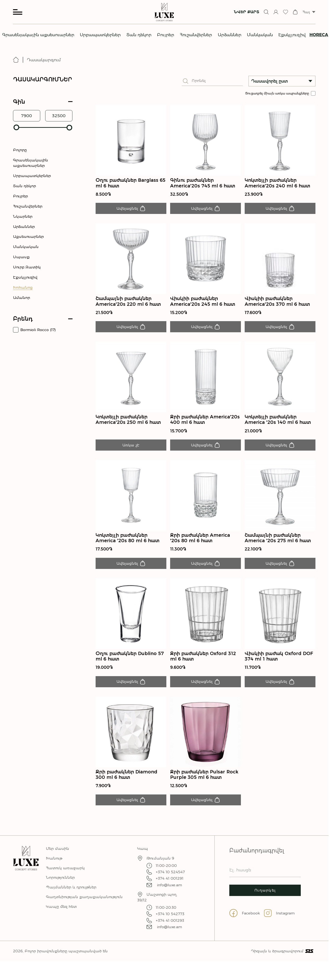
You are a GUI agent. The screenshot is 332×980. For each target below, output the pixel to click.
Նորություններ (60, 886)
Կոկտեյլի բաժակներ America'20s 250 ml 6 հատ (128, 422)
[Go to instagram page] (281, 925)
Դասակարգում (44, 60)
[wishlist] (286, 12)
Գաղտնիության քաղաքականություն (84, 905)
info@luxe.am (164, 893)
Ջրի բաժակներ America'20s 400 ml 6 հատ (205, 422)
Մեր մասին (58, 857)
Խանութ (54, 867)
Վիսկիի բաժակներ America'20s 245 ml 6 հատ (203, 303)
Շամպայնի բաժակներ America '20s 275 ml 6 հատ (278, 542)
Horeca (319, 35)
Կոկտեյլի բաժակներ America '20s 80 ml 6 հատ (128, 542)
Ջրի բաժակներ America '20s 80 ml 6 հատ (200, 542)
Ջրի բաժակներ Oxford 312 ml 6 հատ (203, 662)
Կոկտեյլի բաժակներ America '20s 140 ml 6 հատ (278, 422)
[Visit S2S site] (309, 959)
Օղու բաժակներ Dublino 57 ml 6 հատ (130, 662)
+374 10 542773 (165, 922)
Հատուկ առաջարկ (65, 876)
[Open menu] (18, 12)
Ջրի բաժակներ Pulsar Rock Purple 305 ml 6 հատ (204, 781)
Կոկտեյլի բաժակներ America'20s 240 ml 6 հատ (277, 183)
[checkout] (295, 12)
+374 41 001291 (165, 887)
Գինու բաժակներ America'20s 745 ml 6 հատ (203, 183)
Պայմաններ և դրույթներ (71, 896)
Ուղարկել (265, 899)
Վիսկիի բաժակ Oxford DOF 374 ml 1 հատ (279, 662)
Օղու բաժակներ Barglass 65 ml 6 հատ (131, 183)
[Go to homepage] (18, 60)
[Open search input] (266, 12)
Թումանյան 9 (160, 867)
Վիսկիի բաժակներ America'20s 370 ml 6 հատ (277, 303)
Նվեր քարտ (246, 12)
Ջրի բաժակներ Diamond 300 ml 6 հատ (126, 781)
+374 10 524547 (166, 880)
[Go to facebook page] (247, 925)
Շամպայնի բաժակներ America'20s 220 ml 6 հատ (128, 303)
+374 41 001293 (165, 929)
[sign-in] (276, 12)
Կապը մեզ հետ (61, 915)
